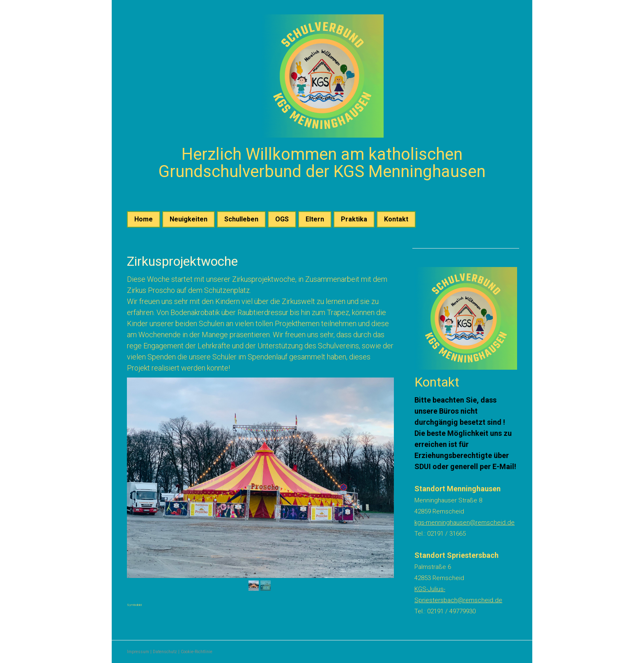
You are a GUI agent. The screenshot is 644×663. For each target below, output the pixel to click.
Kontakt (396, 219)
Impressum (138, 652)
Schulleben (241, 219)
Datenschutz (165, 652)
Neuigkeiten (189, 219)
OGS (282, 219)
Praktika (354, 219)
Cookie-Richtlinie (197, 652)
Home (144, 219)
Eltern (315, 219)
